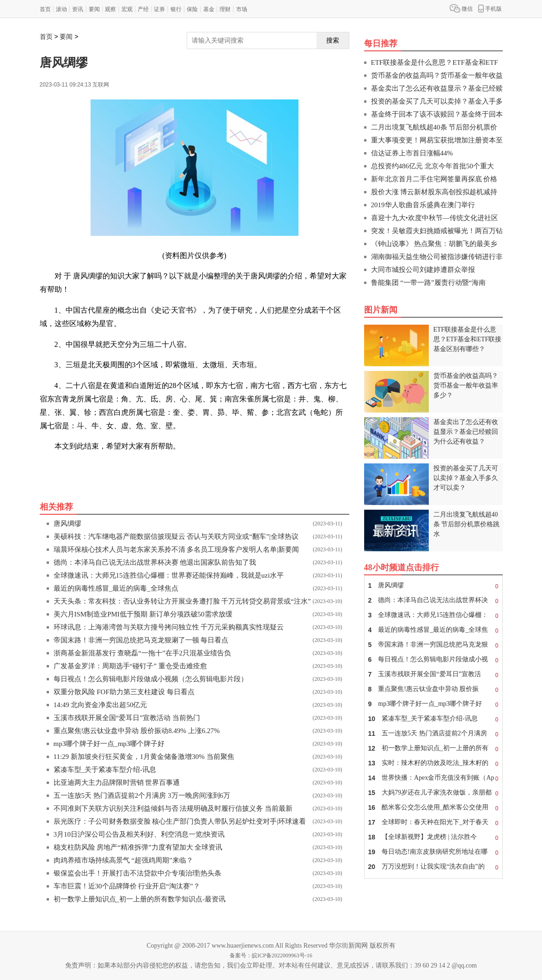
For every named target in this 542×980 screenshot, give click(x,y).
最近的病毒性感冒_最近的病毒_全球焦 (433, 630)
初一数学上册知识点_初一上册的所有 (433, 748)
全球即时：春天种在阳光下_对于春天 (433, 822)
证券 (159, 9)
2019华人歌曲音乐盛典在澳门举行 (423, 205)
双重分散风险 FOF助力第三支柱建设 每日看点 (124, 692)
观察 (110, 9)
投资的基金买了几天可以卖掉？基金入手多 (437, 101)
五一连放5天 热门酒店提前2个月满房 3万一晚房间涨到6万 (142, 795)
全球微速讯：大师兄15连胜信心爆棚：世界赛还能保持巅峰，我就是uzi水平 (169, 575)
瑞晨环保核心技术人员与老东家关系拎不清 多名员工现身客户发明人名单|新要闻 (177, 549)
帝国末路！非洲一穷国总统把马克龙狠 (433, 645)
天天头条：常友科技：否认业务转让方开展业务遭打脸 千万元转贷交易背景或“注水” (182, 601)
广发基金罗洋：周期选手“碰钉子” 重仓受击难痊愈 (130, 666)
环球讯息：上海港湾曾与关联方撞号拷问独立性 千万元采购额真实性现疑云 (169, 627)
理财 (225, 9)
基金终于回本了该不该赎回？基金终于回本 (437, 114)
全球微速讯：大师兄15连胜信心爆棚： (433, 615)
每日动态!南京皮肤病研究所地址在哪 (433, 852)
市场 (242, 9)
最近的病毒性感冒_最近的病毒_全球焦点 (116, 588)
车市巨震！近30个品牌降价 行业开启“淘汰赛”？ (127, 886)
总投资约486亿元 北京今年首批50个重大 (432, 166)
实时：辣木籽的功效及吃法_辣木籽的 (433, 763)
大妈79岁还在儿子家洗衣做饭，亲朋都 (433, 793)
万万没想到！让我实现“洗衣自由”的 (433, 867)
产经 (143, 9)
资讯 (78, 9)
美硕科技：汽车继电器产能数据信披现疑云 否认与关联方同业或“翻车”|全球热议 (176, 536)
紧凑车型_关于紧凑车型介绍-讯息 (105, 770)
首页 (45, 9)
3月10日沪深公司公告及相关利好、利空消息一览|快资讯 (139, 834)
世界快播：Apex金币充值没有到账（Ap (433, 778)
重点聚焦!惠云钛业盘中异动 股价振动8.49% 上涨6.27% (137, 731)
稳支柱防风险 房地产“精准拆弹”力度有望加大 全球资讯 (138, 847)
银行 (176, 9)
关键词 (66, 467)
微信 (461, 8)
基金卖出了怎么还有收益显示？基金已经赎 (437, 88)
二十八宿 (125, 467)
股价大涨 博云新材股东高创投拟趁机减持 (434, 192)
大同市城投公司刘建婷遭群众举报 (423, 270)
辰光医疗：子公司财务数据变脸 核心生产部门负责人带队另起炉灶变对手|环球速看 (180, 821)
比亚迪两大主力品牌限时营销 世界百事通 (117, 783)
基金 (209, 9)
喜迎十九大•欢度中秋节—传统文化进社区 (435, 218)
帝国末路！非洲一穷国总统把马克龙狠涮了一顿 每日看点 (141, 640)
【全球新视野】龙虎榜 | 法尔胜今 (433, 837)
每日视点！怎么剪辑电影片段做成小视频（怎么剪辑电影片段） (151, 679)
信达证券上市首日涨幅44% (412, 153)
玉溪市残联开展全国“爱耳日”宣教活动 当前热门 (127, 718)
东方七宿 (93, 467)
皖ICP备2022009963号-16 (282, 955)
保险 (192, 9)
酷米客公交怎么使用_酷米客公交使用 (433, 807)
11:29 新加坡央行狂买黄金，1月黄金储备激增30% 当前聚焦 (144, 757)
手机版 (490, 8)
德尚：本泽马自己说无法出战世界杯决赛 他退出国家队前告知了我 (155, 562)
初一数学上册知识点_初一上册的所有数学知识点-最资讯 (140, 899)
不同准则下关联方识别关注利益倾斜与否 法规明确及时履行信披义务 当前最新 (173, 808)
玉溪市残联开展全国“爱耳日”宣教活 (433, 674)
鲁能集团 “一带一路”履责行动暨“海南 (429, 283)
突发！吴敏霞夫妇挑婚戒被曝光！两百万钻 (437, 231)
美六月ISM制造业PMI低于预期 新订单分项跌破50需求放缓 (143, 614)
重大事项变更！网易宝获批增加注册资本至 (437, 140)
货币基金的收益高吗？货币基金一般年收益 (437, 75)
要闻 (94, 9)
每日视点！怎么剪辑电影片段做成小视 (433, 659)
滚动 (61, 9)
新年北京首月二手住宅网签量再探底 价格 (434, 179)
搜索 (333, 40)
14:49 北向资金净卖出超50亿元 (100, 705)
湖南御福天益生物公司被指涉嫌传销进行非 (437, 257)
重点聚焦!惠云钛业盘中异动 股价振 (433, 689)
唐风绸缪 (67, 524)
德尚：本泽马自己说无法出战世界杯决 (433, 600)
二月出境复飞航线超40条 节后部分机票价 (434, 127)
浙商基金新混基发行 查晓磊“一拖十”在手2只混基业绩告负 (143, 653)
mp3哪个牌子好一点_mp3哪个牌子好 (109, 744)
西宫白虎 (156, 467)
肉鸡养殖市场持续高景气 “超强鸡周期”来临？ (123, 860)
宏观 (127, 9)
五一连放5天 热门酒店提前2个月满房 (433, 733)
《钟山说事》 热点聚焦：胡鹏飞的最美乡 (434, 244)
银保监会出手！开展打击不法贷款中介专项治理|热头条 (137, 873)
